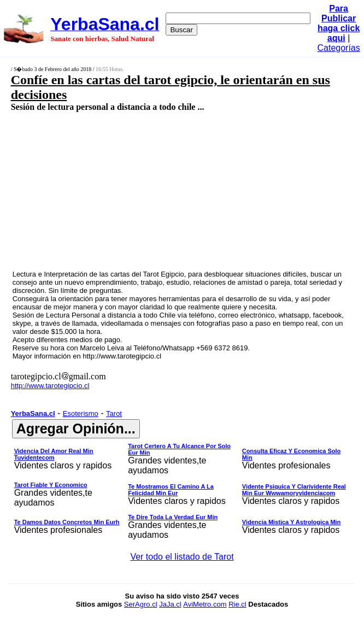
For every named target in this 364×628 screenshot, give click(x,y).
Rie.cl (237, 604)
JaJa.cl (170, 604)
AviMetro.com (205, 604)
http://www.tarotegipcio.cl (122, 356)
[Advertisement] (156, 190)
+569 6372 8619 (222, 348)
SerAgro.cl (141, 604)
